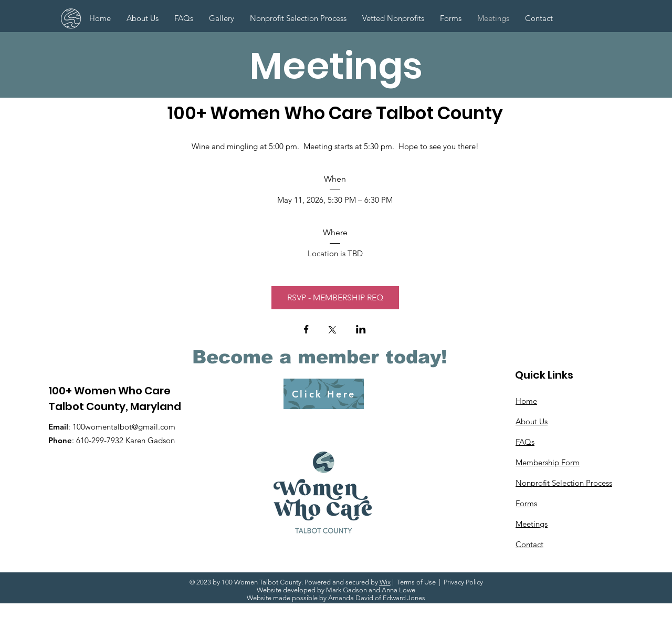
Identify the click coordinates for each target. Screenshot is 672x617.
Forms (526, 503)
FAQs (525, 442)
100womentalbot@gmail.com (124, 427)
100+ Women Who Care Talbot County (335, 113)
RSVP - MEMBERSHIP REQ (335, 297)
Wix (385, 582)
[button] (451, 18)
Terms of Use (416, 582)
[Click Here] (324, 394)
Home (526, 401)
